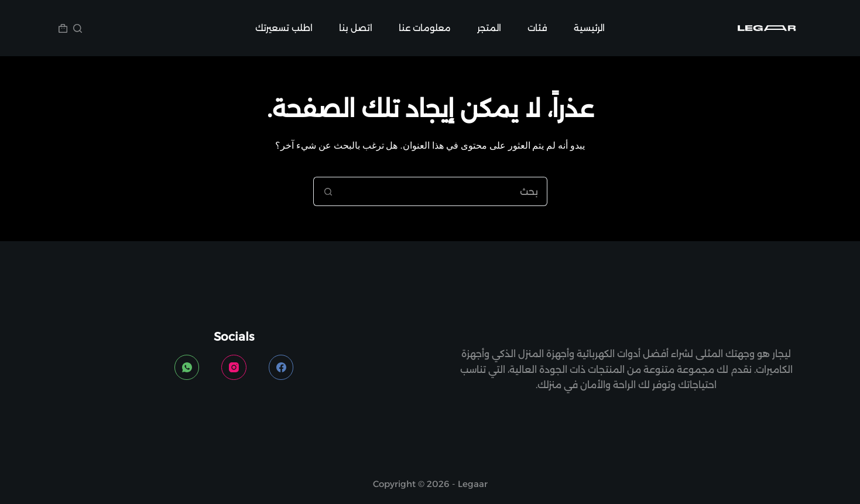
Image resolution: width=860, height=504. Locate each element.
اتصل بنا (356, 28)
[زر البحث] (328, 191)
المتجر (489, 28)
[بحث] (78, 28)
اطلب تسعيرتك (284, 28)
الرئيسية (589, 28)
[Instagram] (234, 367)
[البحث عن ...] (445, 191)
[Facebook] (281, 367)
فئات (537, 28)
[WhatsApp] (187, 367)
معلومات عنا (425, 28)
